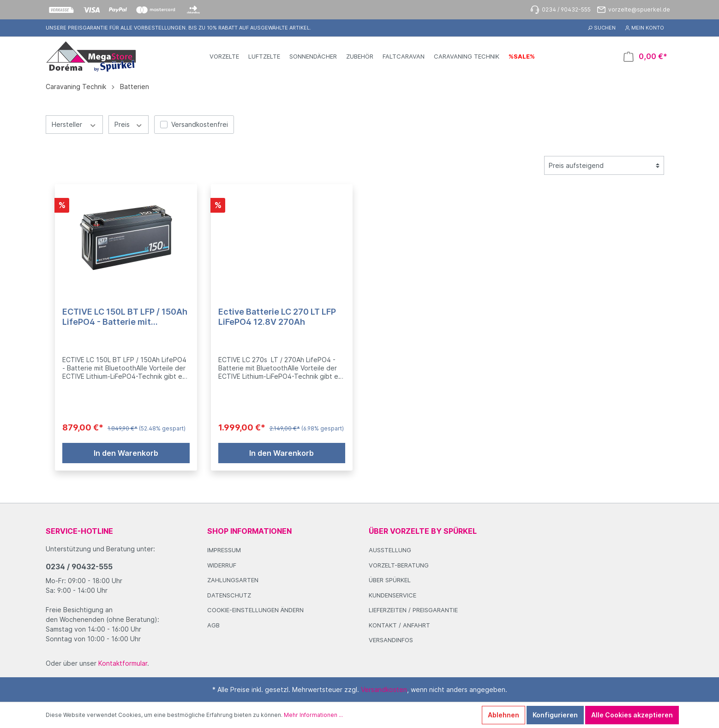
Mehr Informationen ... (313, 715)
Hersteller (74, 124)
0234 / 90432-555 (79, 567)
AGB (213, 625)
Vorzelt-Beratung (399, 565)
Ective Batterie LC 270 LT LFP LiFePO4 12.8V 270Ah (277, 317)
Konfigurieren (555, 715)
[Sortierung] (604, 165)
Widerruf (222, 565)
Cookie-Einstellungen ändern (255, 610)
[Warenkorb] (645, 57)
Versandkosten (384, 689)
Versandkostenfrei (200, 124)
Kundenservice (392, 595)
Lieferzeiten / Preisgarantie (413, 610)
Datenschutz (229, 595)
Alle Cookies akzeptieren (632, 715)
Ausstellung (390, 550)
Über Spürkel (390, 580)
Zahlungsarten (233, 580)
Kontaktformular (123, 663)
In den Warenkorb (126, 453)
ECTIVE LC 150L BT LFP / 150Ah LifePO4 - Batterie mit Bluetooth (125, 317)
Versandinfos (391, 640)
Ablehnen (503, 715)
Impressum (224, 550)
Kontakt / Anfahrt (399, 625)
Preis (129, 124)
